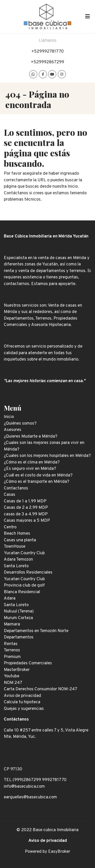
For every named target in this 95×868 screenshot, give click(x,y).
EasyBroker (59, 852)
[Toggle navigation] (87, 17)
